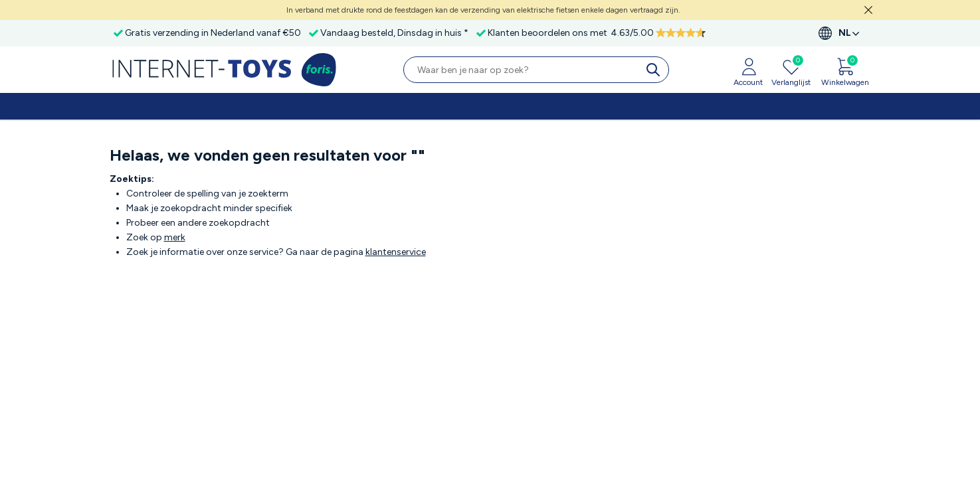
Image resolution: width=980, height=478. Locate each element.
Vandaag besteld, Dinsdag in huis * (394, 33)
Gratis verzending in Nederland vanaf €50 (213, 33)
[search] (656, 70)
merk (175, 237)
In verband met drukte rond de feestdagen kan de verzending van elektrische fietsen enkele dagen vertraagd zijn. (483, 10)
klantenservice (396, 252)
